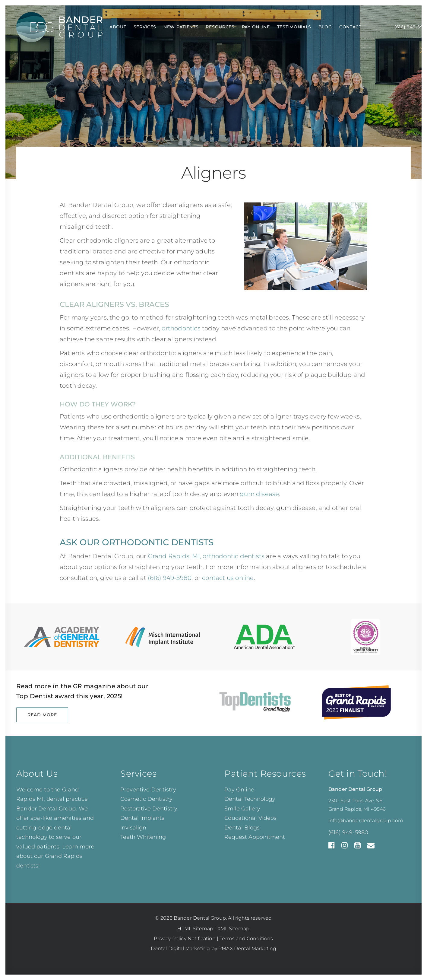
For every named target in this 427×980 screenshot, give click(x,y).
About (118, 27)
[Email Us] (371, 847)
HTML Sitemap (195, 929)
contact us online (228, 578)
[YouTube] (357, 847)
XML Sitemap (234, 929)
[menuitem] (118, 27)
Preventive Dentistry (148, 790)
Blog (325, 27)
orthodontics (181, 328)
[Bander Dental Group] (59, 27)
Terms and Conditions (246, 939)
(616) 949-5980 (348, 832)
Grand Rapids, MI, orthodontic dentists (206, 556)
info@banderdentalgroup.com (366, 821)
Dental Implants (142, 818)
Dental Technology (250, 799)
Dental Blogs (242, 828)
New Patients (181, 27)
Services (145, 27)
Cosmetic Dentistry (146, 799)
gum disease (259, 494)
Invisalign (133, 828)
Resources (220, 27)
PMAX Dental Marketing (247, 948)
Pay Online (256, 27)
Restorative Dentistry (149, 809)
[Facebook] (332, 847)
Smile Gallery (242, 809)
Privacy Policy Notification (185, 939)
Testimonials (294, 27)
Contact (350, 27)
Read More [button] (42, 715)
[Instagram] (345, 847)
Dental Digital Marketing (180, 948)
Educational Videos (250, 818)
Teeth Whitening (143, 837)
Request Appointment (255, 837)
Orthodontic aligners (91, 469)
